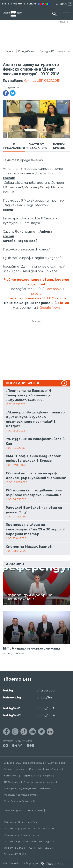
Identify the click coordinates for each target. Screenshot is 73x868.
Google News (50, 308)
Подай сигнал (30, 776)
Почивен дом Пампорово (20, 801)
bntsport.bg (46, 690)
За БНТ (8, 763)
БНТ (4, 4)
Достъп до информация (39, 782)
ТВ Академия (12, 782)
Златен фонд (57, 763)
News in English (13, 810)
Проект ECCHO (14, 854)
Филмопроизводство (30, 763)
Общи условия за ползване (21, 822)
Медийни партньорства (20, 795)
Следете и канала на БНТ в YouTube (36, 298)
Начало (10, 51)
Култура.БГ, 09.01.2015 (42, 81)
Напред (47, 776)
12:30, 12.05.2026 (15, 654)
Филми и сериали (15, 769)
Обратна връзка (15, 848)
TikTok (63, 303)
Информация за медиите (20, 788)
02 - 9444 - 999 (19, 746)
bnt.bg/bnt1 (12, 708)
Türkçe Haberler (34, 810)
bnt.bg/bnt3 (46, 708)
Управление (53, 769)
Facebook (53, 289)
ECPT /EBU (45, 848)
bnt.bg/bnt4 (46, 715)
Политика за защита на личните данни (30, 829)
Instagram (36, 294)
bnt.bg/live (45, 697)
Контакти (11, 776)
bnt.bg (8, 690)
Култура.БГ (47, 51)
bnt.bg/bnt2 (12, 715)
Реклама (63, 22)
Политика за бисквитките (22, 835)
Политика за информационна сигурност (31, 841)
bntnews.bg (12, 697)
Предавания (27, 51)
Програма (36, 769)
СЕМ (32, 848)
